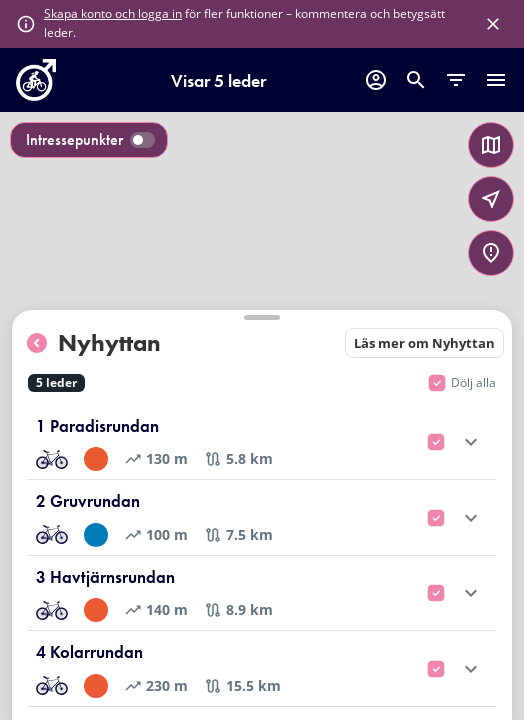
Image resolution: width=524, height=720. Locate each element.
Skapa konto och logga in (113, 13)
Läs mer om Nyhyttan (424, 343)
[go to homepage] (36, 95)
